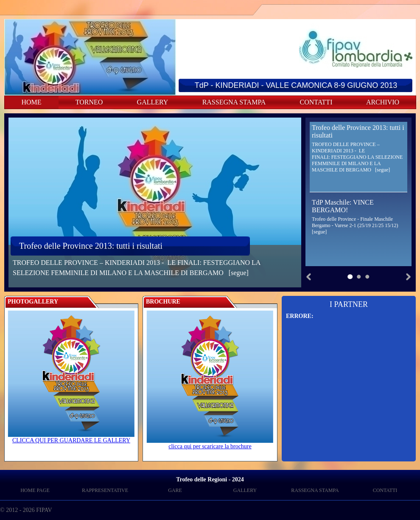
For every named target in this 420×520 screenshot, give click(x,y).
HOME (31, 102)
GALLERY (153, 102)
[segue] (239, 273)
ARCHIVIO (383, 102)
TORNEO (89, 102)
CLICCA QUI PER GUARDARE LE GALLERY (71, 438)
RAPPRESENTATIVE (105, 490)
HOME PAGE (35, 490)
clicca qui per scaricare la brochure (210, 444)
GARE (175, 490)
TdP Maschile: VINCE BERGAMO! (343, 206)
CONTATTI (316, 102)
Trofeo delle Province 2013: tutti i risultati (91, 246)
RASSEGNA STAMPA (234, 102)
